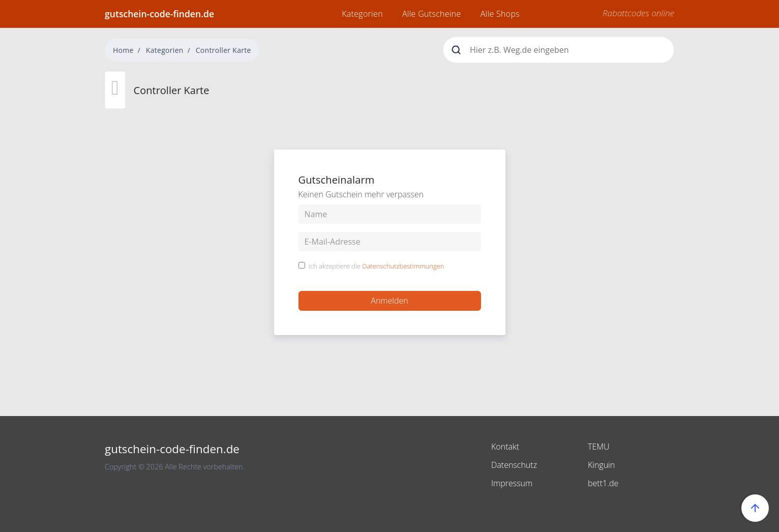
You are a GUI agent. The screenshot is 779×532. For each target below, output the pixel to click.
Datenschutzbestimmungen (403, 266)
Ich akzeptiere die (377, 267)
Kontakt (505, 447)
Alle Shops (500, 14)
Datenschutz (514, 465)
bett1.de (603, 483)
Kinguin (601, 465)
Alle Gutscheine (432, 14)
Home (123, 50)
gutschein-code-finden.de (159, 14)
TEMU (599, 447)
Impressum (512, 483)
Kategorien (362, 14)
